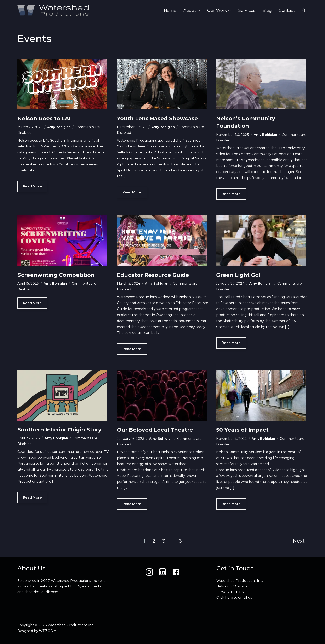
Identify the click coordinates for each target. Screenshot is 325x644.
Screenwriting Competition (56, 275)
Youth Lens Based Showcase (157, 118)
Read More (32, 186)
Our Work (217, 10)
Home (170, 10)
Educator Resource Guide (153, 275)
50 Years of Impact (242, 430)
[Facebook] (176, 572)
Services (247, 10)
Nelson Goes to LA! (44, 118)
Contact (287, 10)
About (190, 10)
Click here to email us (234, 597)
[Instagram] (149, 572)
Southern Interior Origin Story (59, 430)
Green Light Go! (238, 275)
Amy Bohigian (59, 127)
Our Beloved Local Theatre (155, 430)
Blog (267, 10)
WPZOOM (48, 631)
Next (299, 541)
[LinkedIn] (162, 572)
